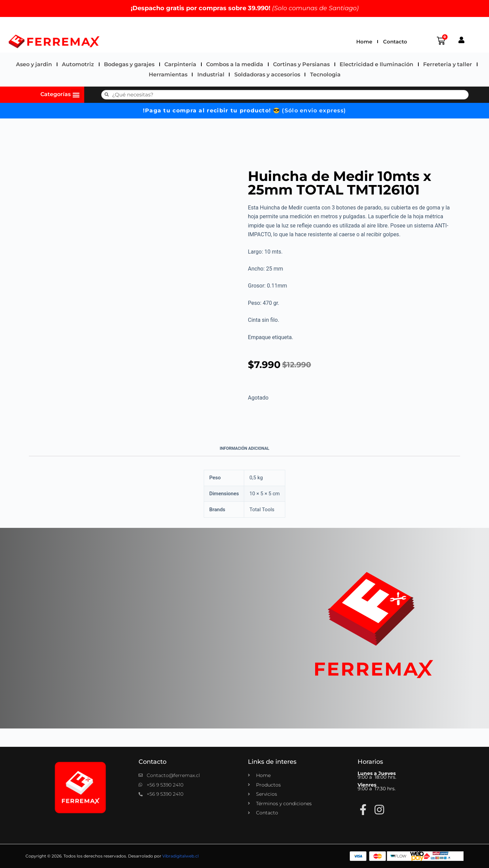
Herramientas (168, 75)
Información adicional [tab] (244, 448)
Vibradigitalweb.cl (180, 856)
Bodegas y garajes (129, 64)
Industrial (211, 75)
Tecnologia (325, 75)
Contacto (395, 42)
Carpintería (180, 64)
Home (364, 42)
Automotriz (78, 64)
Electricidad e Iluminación (376, 64)
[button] (76, 95)
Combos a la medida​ (235, 64)
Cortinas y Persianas (301, 64)
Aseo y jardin (34, 64)
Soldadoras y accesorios (267, 75)
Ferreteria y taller (448, 64)
